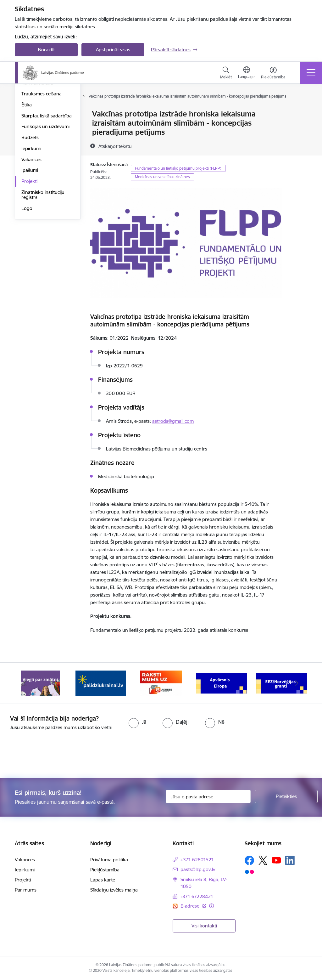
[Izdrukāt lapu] (298, 111)
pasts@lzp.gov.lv (198, 869)
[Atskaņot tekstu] (115, 146)
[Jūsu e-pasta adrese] (208, 796)
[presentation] (53, 755)
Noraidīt (46, 50)
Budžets (30, 213)
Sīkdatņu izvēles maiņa (114, 890)
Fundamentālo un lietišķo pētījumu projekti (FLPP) (178, 168)
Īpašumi (30, 246)
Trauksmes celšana (42, 169)
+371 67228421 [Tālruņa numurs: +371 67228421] (197, 896)
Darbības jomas (38, 136)
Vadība (29, 114)
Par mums (26, 890)
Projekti (29, 256)
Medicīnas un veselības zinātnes (162, 177)
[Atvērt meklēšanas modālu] (226, 74)
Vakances (31, 235)
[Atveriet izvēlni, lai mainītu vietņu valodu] (246, 73)
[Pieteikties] (286, 796)
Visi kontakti (204, 926)
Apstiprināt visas (113, 50)
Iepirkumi (31, 224)
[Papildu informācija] (211, 906)
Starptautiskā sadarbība (47, 191)
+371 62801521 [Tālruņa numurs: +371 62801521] (197, 860)
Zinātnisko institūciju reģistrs (43, 270)
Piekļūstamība (105, 870)
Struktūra (31, 125)
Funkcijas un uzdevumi (45, 202)
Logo (27, 283)
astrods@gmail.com (173, 421)
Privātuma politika (109, 860)
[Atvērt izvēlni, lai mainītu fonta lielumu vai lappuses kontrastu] (273, 74)
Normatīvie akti (37, 158)
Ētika (27, 180)
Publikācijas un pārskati (46, 147)
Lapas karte (103, 880)
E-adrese (191, 906)
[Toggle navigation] (311, 73)
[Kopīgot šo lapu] (298, 127)
